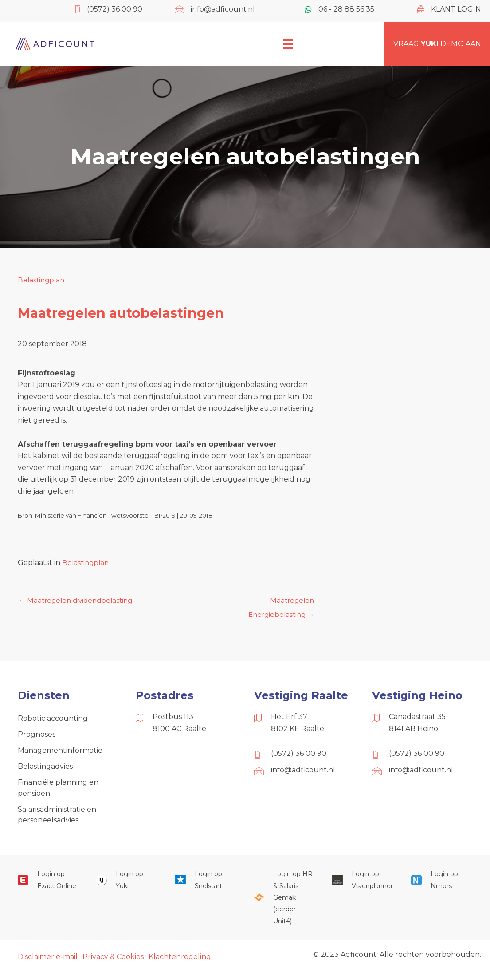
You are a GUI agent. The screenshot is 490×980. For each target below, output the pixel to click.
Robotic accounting (53, 721)
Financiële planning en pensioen (58, 792)
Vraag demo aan (437, 44)
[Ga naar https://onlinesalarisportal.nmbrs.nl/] (441, 887)
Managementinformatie (60, 753)
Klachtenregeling (180, 964)
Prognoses (37, 737)
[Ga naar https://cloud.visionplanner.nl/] (363, 887)
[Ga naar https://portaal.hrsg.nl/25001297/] (284, 905)
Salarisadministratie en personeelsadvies (57, 821)
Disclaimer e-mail (48, 964)
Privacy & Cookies (113, 964)
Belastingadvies (45, 770)
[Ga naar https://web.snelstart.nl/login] (206, 887)
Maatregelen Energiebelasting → (279, 603)
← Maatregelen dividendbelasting (79, 601)
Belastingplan (42, 280)
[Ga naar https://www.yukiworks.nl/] (127, 887)
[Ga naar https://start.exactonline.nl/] (48, 887)
